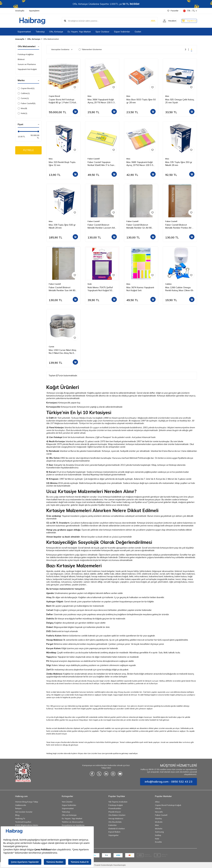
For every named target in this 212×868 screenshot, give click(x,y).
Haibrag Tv (20, 818)
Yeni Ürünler (67, 802)
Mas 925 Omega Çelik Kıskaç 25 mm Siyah (180, 101)
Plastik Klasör (115, 812)
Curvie (23, 98)
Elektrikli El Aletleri (117, 829)
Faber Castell (27, 103)
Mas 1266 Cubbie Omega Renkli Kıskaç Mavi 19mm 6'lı (179, 289)
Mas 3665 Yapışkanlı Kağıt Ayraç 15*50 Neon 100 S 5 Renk (140, 164)
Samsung (159, 832)
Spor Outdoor (102, 32)
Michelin (159, 829)
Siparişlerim (34, 11)
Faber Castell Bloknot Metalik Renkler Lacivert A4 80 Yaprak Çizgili (101, 226)
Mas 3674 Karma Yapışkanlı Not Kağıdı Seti (140, 289)
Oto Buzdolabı (115, 822)
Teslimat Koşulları (23, 822)
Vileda (158, 808)
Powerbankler (115, 808)
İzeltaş (158, 835)
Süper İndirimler (122, 32)
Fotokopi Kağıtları (26, 54)
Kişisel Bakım (114, 832)
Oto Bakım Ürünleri (117, 815)
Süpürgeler (113, 835)
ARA (148, 21)
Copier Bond (26, 88)
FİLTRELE (28, 151)
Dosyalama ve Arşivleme (73, 825)
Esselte (158, 842)
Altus (157, 802)
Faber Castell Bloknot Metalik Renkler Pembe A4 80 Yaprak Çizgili (180, 226)
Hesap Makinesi (116, 818)
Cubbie (24, 93)
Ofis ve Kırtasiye (69, 815)
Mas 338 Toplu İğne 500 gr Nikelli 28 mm (62, 226)
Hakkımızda (21, 805)
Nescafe (159, 812)
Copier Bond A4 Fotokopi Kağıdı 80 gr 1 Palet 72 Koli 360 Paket (62, 101)
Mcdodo (159, 822)
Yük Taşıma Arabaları (118, 802)
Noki (22, 113)
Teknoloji (40, 32)
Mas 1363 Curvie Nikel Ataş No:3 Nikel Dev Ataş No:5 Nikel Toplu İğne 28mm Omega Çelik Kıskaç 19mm (63, 352)
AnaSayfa (20, 11)
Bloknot (21, 59)
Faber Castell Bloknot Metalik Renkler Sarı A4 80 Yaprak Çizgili (62, 289)
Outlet (138, 32)
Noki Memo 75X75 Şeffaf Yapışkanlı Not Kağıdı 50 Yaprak (100, 289)
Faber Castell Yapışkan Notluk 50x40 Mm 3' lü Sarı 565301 (101, 164)
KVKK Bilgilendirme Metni (27, 825)
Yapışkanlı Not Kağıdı (27, 69)
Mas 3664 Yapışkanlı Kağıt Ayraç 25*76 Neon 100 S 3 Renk (101, 101)
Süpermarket (24, 32)
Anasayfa (20, 39)
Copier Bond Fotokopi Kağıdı (168, 805)
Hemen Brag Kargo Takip (27, 802)
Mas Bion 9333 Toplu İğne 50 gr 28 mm (141, 101)
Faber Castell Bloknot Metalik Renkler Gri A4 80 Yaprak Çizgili (139, 226)
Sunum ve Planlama (27, 64)
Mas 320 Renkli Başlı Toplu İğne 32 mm (62, 164)
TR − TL (190, 11)
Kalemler (113, 825)
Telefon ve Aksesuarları (73, 822)
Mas (22, 108)
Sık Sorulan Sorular (24, 812)
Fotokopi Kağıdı (116, 805)
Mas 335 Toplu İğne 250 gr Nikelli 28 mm (179, 164)
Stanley (158, 818)
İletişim (18, 808)
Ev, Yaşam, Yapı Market (79, 32)
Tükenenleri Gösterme (90, 49)
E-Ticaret (97, 865)
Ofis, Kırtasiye (56, 32)
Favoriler (173, 11)
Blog (17, 815)
